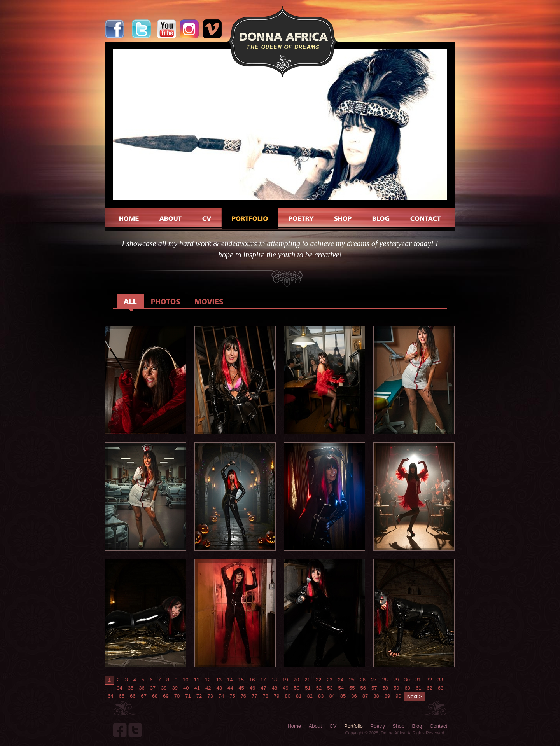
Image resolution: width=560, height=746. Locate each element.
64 (110, 696)
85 (343, 696)
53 (330, 688)
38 (164, 688)
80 (288, 696)
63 (441, 688)
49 (285, 688)
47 (263, 688)
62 (429, 688)
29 (396, 680)
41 (197, 688)
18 (274, 680)
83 (321, 696)
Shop (399, 726)
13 (219, 680)
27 (374, 680)
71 (188, 696)
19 (285, 680)
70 (177, 696)
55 (352, 688)
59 (396, 688)
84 (332, 696)
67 (143, 696)
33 (440, 680)
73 (210, 696)
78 (266, 696)
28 (385, 680)
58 (385, 688)
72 (199, 696)
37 (153, 688)
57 (374, 688)
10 (185, 680)
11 (197, 680)
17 (263, 680)
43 (219, 688)
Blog (417, 726)
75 (232, 696)
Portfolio (353, 726)
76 (243, 696)
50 (297, 688)
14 (230, 680)
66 (133, 696)
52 (319, 688)
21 (307, 680)
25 (352, 680)
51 (308, 688)
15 (241, 680)
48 (275, 688)
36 (142, 688)
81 (299, 696)
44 (230, 688)
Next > (415, 696)
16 (252, 680)
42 (208, 688)
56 (363, 688)
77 (254, 696)
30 (407, 680)
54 (341, 688)
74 (221, 696)
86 (354, 696)
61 (418, 688)
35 (131, 688)
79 (276, 696)
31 (418, 680)
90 (398, 696)
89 (387, 696)
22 (318, 680)
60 (407, 688)
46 (252, 688)
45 (241, 688)
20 (296, 680)
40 (186, 688)
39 (175, 688)
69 (166, 696)
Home (294, 726)
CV (333, 726)
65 (121, 696)
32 (429, 680)
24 (341, 680)
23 (329, 680)
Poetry (378, 726)
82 (310, 696)
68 (155, 696)
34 (119, 688)
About (315, 726)
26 (363, 680)
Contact (438, 726)
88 (376, 696)
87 (365, 696)
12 (208, 680)
